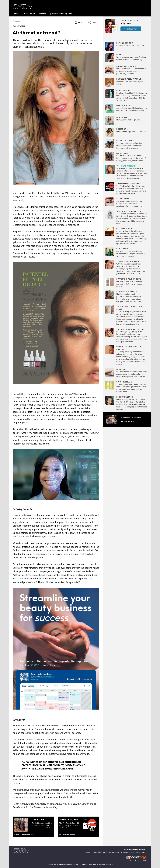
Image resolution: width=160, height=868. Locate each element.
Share (92, 22)
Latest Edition (29, 14)
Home (15, 14)
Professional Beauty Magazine (135, 849)
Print (79, 22)
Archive (43, 14)
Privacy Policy (97, 852)
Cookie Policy (140, 852)
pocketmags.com (137, 861)
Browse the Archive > (130, 421)
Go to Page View (131, 29)
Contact (88, 852)
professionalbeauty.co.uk (61, 14)
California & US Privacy (111, 852)
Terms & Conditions (127, 852)
